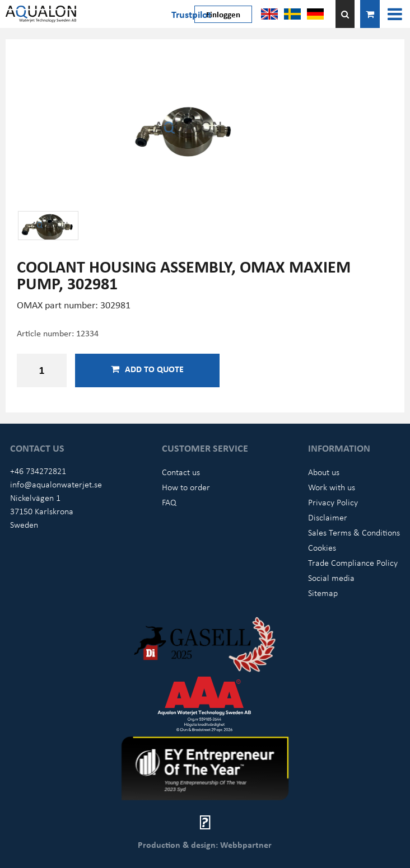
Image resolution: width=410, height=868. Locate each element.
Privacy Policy (333, 502)
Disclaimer (328, 517)
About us (324, 472)
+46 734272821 (38, 471)
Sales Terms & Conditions (354, 532)
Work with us (332, 487)
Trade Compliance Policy (353, 562)
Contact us (181, 472)
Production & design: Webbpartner (205, 844)
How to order (186, 487)
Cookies (322, 547)
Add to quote (147, 369)
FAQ (169, 502)
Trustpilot (191, 14)
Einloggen (223, 14)
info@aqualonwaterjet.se (56, 484)
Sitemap (323, 593)
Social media (331, 578)
